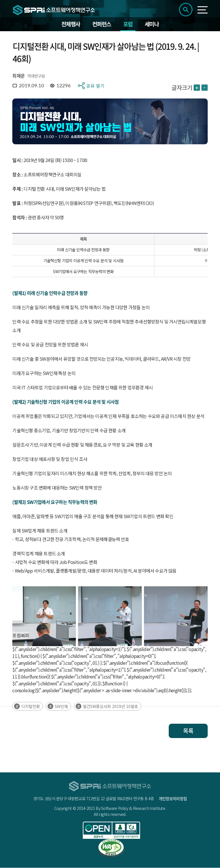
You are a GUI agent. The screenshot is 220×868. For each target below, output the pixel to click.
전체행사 (71, 24)
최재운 (18, 76)
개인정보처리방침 (173, 799)
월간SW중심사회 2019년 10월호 (110, 707)
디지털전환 (31, 707)
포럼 (128, 24)
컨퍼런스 (102, 24)
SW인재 (61, 707)
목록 (188, 731)
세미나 (152, 24)
